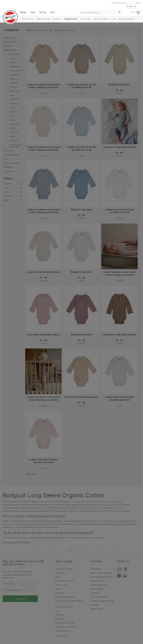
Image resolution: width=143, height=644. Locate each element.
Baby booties (43, 19)
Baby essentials (127, 19)
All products (28, 19)
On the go (86, 19)
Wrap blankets (101, 19)
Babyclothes (71, 19)
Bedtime (57, 19)
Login (138, 3)
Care (113, 19)
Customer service (119, 3)
